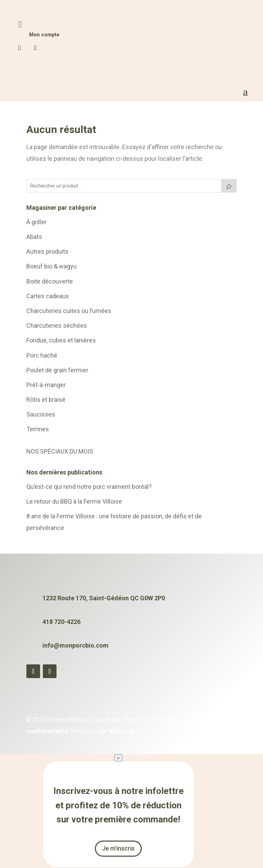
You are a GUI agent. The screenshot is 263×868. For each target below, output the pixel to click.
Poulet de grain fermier (57, 371)
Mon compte (44, 35)
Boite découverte (50, 282)
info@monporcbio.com (76, 646)
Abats (34, 237)
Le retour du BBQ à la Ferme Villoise (74, 502)
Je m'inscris (118, 849)
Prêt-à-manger (46, 385)
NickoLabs (123, 732)
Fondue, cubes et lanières (61, 341)
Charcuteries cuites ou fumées (69, 311)
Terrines (38, 430)
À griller (36, 223)
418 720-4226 (61, 623)
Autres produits (47, 252)
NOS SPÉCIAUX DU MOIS (60, 452)
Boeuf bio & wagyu (52, 267)
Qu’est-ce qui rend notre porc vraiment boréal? (89, 487)
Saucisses (41, 415)
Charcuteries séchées (57, 327)
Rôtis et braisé (46, 400)
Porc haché (42, 356)
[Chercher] (229, 186)
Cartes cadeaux (48, 297)
